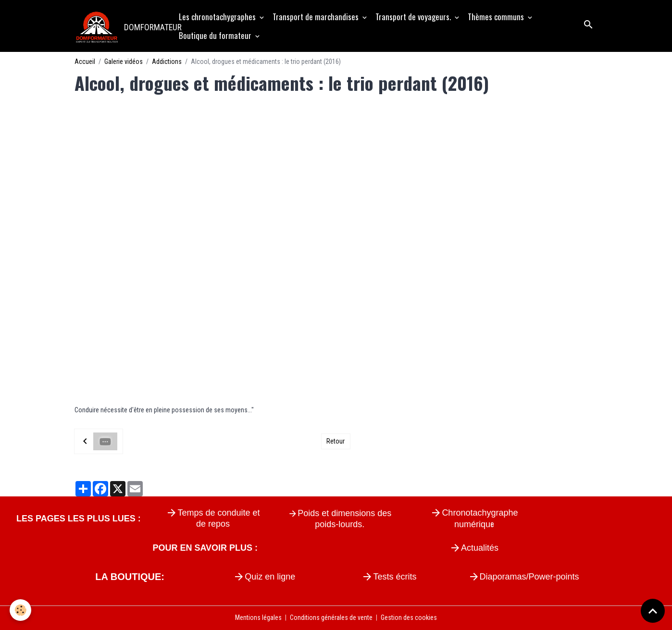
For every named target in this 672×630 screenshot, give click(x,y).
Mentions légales (258, 618)
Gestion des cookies (409, 618)
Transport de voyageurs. (414, 17)
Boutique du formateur (216, 35)
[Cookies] (20, 610)
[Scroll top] (653, 611)
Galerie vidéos (124, 62)
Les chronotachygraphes (218, 17)
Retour (336, 441)
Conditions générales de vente (331, 618)
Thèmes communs (497, 17)
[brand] (122, 26)
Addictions (167, 62)
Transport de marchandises (317, 17)
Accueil (85, 62)
